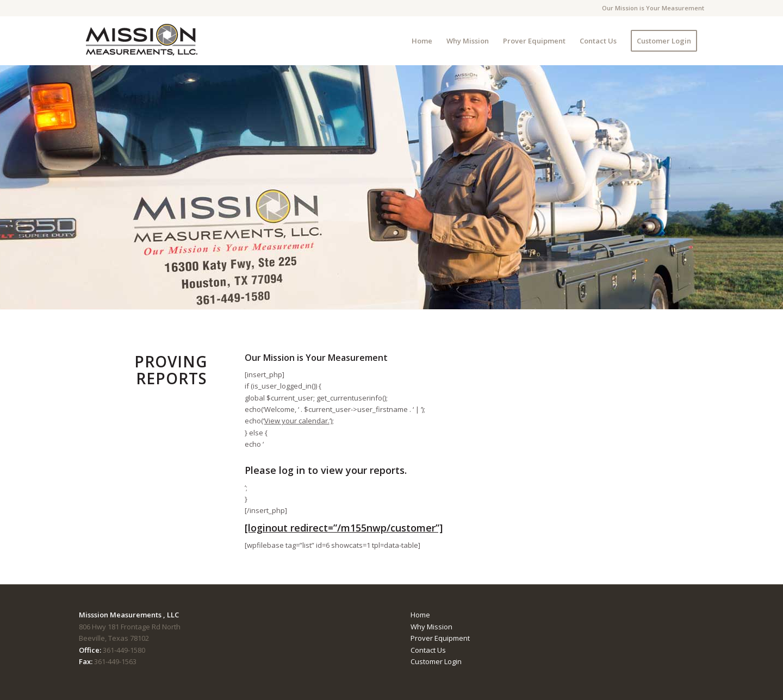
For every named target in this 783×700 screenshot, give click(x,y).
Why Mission (431, 627)
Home (420, 615)
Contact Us (428, 650)
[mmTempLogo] (142, 41)
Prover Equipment (440, 638)
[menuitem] (422, 41)
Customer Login (436, 661)
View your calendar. (297, 421)
